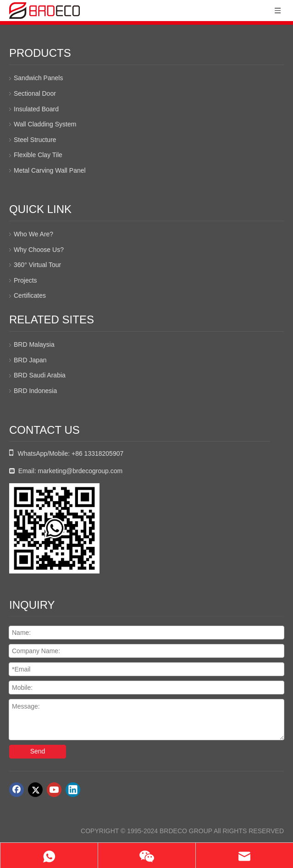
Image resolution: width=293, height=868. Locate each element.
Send (38, 751)
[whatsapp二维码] (54, 528)
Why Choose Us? (39, 250)
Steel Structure (35, 140)
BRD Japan (30, 360)
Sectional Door (35, 93)
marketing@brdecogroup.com (80, 471)
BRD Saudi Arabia (40, 375)
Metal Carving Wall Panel (50, 170)
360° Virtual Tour (37, 265)
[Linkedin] (73, 790)
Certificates (30, 295)
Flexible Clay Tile (38, 155)
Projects (25, 280)
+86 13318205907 (97, 453)
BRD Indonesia (35, 391)
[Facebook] (17, 790)
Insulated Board (36, 109)
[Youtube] (54, 790)
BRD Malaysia (34, 344)
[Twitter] (35, 790)
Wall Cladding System (45, 124)
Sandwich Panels (38, 78)
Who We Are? (33, 234)
